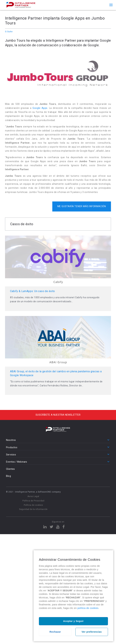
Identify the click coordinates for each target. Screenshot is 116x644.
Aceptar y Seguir (73, 621)
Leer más (58, 273)
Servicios (11, 455)
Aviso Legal (33, 496)
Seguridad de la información (33, 509)
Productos (12, 447)
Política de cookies (33, 505)
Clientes (10, 469)
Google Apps (40, 108)
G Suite (9, 32)
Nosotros (11, 440)
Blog (8, 476)
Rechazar (55, 632)
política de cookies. (88, 608)
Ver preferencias (92, 632)
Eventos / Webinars (17, 462)
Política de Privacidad (33, 501)
